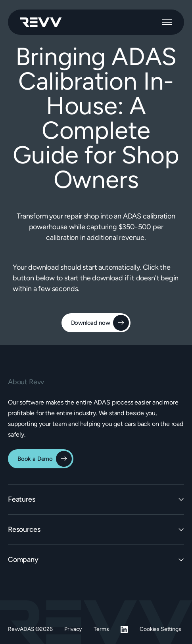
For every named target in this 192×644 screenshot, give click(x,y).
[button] (167, 22)
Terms (101, 629)
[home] (41, 22)
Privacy (73, 629)
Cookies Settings (160, 629)
